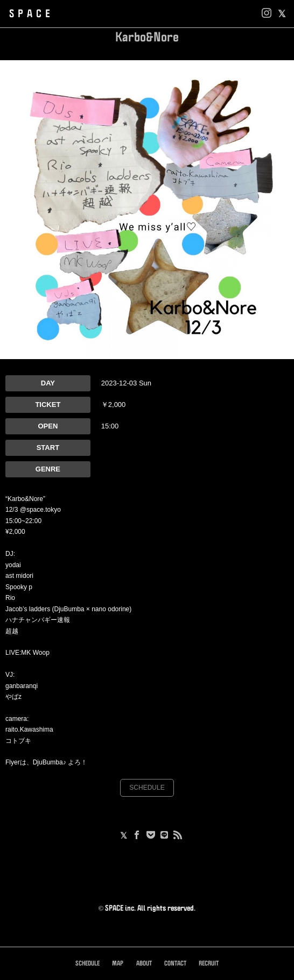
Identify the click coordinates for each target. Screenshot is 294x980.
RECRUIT (209, 964)
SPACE (31, 14)
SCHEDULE (147, 788)
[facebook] (282, 14)
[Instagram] (267, 14)
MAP (118, 964)
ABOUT (144, 964)
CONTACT (175, 964)
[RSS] (178, 836)
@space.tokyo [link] (40, 510)
